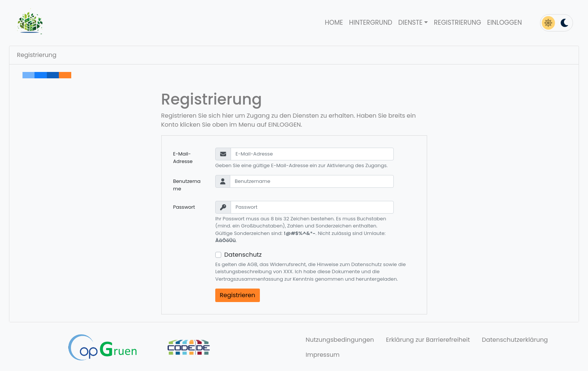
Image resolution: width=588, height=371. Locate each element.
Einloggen (505, 22)
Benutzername (187, 185)
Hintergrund (371, 22)
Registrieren (238, 295)
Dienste (410, 22)
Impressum (323, 355)
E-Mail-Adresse (183, 158)
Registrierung (457, 22)
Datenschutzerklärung (515, 340)
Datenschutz (243, 255)
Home (334, 22)
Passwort (184, 207)
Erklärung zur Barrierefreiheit (428, 340)
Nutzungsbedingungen (340, 340)
